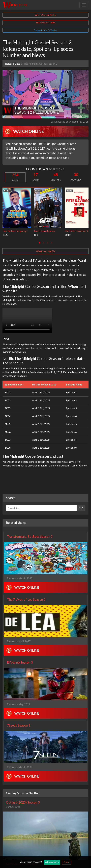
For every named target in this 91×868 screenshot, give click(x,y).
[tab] (40, 243)
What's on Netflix (46, 251)
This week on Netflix (46, 23)
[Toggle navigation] (84, 5)
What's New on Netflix (45, 15)
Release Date (13, 64)
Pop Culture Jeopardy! (15, 231)
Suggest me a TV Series (46, 30)
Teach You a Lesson (44, 231)
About (67, 862)
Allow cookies (52, 862)
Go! (81, 508)
